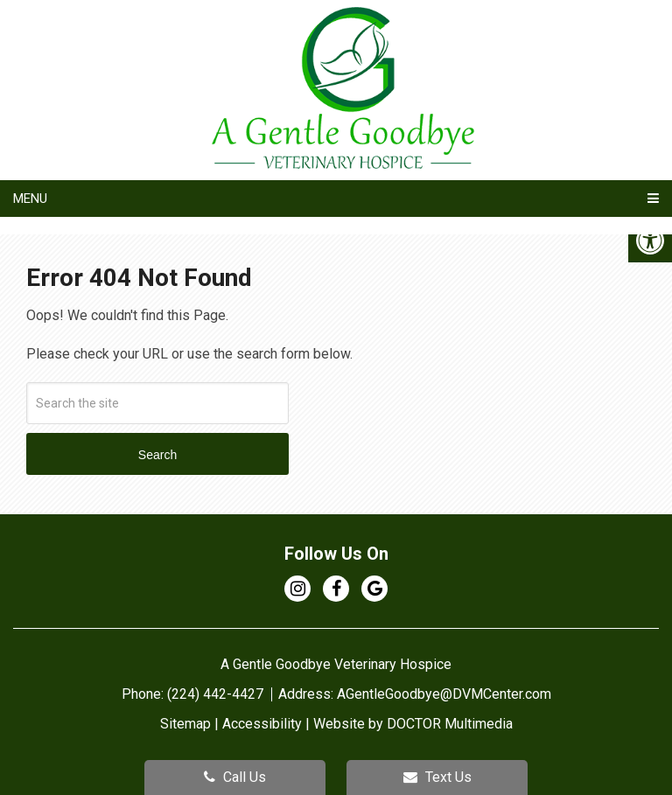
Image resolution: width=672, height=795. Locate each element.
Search (157, 455)
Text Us (437, 777)
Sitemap (185, 724)
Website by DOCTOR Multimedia (413, 724)
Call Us (235, 777)
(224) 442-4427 (217, 694)
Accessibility (262, 724)
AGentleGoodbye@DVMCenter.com (444, 694)
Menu (30, 199)
